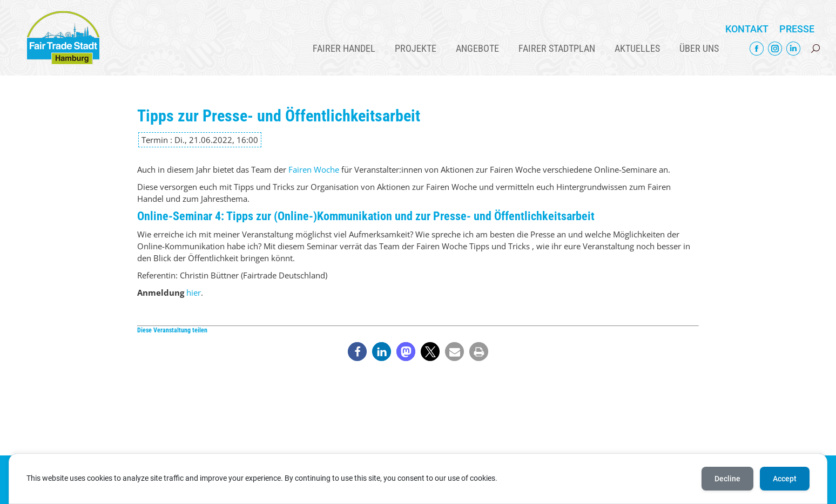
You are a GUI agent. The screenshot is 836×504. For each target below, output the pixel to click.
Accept (785, 479)
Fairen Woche (314, 169)
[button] (357, 352)
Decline (727, 479)
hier (194, 292)
